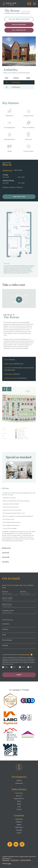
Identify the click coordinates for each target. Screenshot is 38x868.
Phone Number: (7, 640)
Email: (4, 635)
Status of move (7, 604)
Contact (19, 809)
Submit (19, 675)
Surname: (5, 629)
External (6, 557)
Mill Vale (19, 781)
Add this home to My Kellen (19, 19)
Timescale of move (8, 611)
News (19, 801)
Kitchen (5, 488)
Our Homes (19, 793)
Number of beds (7, 598)
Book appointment (19, 25)
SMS (30, 667)
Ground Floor (7, 170)
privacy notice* (26, 655)
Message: (5, 645)
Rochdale (19, 830)
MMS (10, 864)
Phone (22, 667)
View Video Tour (19, 197)
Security (6, 562)
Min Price (5, 592)
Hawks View (26, 11)
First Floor (18, 170)
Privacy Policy (15, 860)
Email (5, 667)
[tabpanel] (19, 51)
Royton (19, 833)
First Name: (6, 624)
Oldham (19, 825)
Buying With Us (19, 799)
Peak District (19, 827)
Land (19, 807)
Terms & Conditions (26, 860)
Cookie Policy (6, 860)
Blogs (19, 804)
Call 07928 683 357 (19, 30)
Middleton (19, 822)
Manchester (19, 819)
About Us (19, 796)
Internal (6, 553)
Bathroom (6, 548)
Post (13, 667)
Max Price (23, 592)
